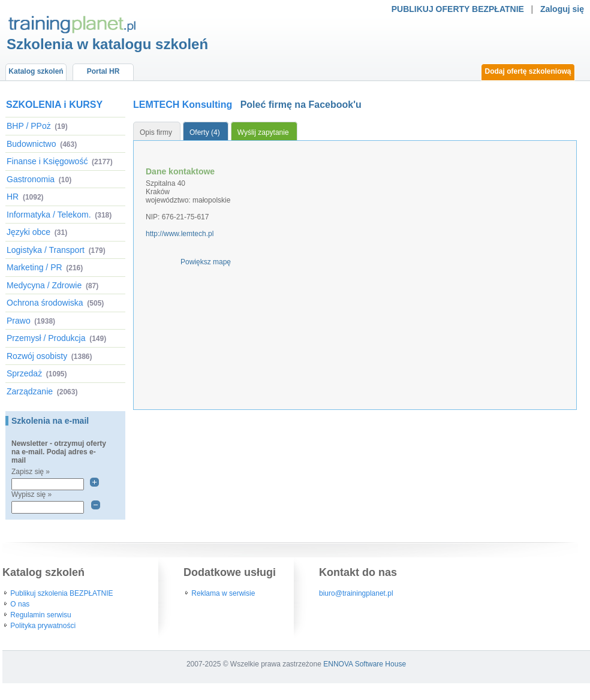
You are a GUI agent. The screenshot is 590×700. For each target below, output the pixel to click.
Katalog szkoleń (36, 71)
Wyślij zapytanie (263, 132)
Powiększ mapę (206, 262)
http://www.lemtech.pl (180, 234)
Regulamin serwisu (40, 615)
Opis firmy (156, 132)
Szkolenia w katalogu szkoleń (107, 44)
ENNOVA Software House (365, 664)
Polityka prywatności (43, 626)
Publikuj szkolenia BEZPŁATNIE (61, 593)
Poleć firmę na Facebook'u (301, 105)
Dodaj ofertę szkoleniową (528, 71)
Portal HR (103, 71)
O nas (20, 604)
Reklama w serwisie (223, 593)
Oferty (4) (205, 132)
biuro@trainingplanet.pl (356, 593)
